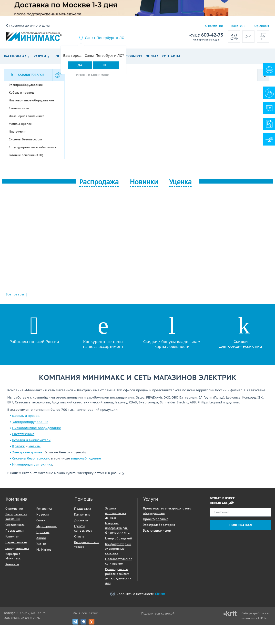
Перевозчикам (16, 542)
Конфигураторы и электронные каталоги (118, 549)
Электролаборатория (159, 525)
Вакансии (238, 26)
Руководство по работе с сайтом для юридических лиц (118, 576)
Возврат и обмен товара (87, 544)
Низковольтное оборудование (37, 428)
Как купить (82, 514)
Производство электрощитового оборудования (167, 511)
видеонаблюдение (86, 458)
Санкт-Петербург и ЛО (105, 38)
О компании (214, 26)
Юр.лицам (261, 26)
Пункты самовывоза (83, 528)
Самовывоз (132, 56)
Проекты (43, 532)
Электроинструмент (28, 452)
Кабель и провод (26, 416)
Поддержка (83, 509)
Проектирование (156, 519)
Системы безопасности (31, 458)
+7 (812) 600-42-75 (33, 613)
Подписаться (241, 525)
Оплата (152, 56)
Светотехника (23, 434)
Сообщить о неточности (138, 594)
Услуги (40, 56)
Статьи (41, 520)
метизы (35, 446)
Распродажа (15, 56)
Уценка (41, 544)
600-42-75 (206, 35)
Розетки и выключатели (31, 440)
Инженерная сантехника (32, 464)
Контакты (171, 56)
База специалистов (157, 531)
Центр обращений (119, 538)
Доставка (81, 520)
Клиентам (12, 536)
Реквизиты (44, 509)
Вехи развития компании (16, 517)
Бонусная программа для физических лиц (117, 528)
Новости (43, 514)
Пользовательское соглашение (119, 561)
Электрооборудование (30, 422)
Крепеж (18, 446)
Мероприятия (46, 526)
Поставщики (15, 531)
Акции (41, 538)
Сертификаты (15, 525)
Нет (106, 65)
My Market (44, 550)
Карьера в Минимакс (13, 556)
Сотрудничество (17, 548)
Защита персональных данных (116, 513)
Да (80, 65)
